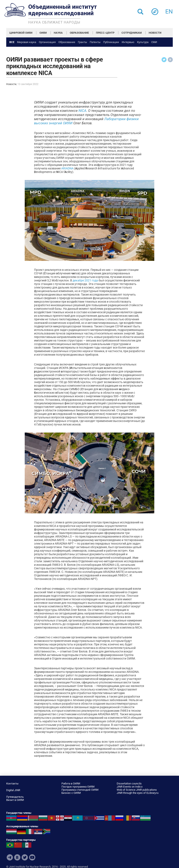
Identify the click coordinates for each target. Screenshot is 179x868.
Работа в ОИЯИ (71, 784)
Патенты (95, 42)
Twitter (25, 857)
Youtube (32, 857)
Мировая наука (27, 42)
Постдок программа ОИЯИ (78, 787)
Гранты (82, 42)
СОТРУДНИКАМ (132, 33)
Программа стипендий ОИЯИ (80, 790)
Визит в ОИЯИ (15, 800)
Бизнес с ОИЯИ (71, 793)
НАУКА (58, 33)
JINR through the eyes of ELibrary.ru (138, 793)
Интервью (128, 42)
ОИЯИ (43, 33)
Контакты (12, 784)
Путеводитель (15, 797)
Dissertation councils (129, 784)
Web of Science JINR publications (137, 790)
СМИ (154, 42)
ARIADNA (67, 168)
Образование (67, 42)
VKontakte (17, 857)
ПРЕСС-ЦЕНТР (105, 33)
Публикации (111, 42)
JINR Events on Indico (130, 787)
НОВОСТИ (155, 33)
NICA (82, 111)
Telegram (10, 857)
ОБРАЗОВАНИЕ (79, 33)
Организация (47, 42)
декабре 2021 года (85, 280)
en (169, 10)
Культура (143, 42)
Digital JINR (13, 790)
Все (12, 42)
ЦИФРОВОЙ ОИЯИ (21, 33)
